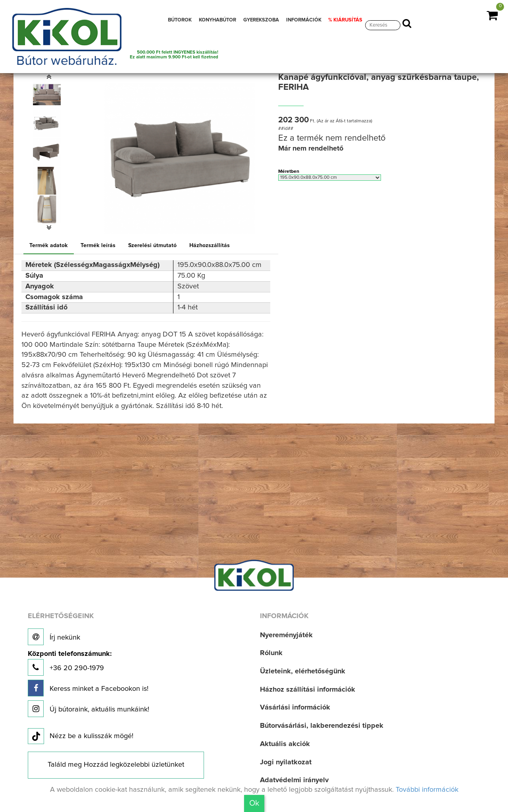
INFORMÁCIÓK (304, 20)
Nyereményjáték (286, 635)
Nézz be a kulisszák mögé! (81, 737)
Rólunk (271, 653)
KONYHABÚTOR (217, 20)
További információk (427, 790)
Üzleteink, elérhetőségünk (303, 671)
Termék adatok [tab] (49, 246)
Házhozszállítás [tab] (210, 246)
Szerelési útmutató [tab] (152, 246)
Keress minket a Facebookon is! (88, 688)
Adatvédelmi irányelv (294, 780)
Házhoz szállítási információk (308, 690)
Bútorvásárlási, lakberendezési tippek (322, 726)
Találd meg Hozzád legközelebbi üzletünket (116, 765)
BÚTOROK (180, 20)
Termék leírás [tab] (98, 246)
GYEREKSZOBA (261, 20)
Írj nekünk (54, 637)
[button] (49, 77)
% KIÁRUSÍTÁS (345, 20)
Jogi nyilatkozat (286, 762)
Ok (254, 803)
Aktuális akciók (285, 744)
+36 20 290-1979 (70, 663)
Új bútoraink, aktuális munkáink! (89, 709)
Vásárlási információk (295, 708)
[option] (49, 95)
